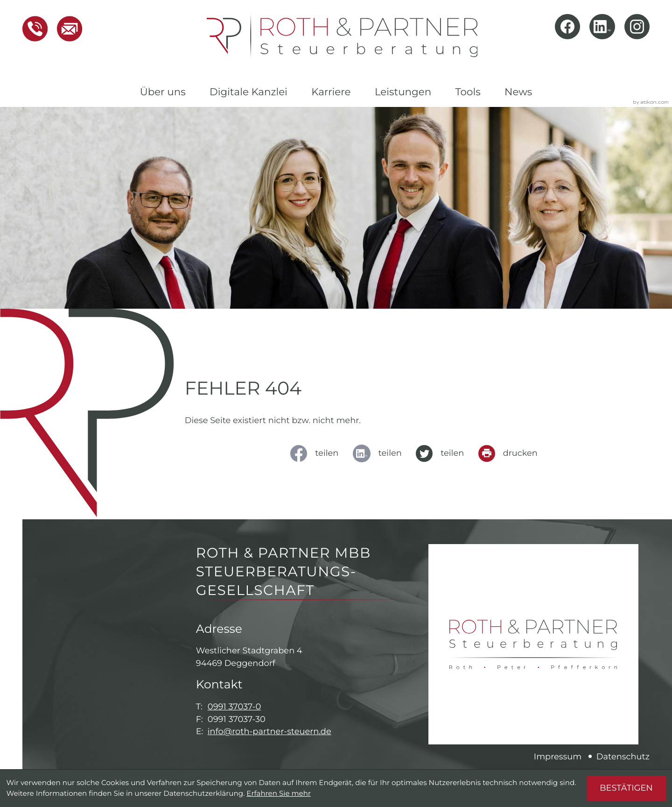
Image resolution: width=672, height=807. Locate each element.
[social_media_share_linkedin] (380, 453)
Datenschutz (623, 757)
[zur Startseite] (342, 36)
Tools (468, 92)
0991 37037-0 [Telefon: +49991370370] (234, 707)
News (518, 92)
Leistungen (403, 92)
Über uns (163, 92)
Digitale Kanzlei (248, 92)
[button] (35, 29)
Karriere (331, 92)
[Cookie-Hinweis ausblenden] (626, 788)
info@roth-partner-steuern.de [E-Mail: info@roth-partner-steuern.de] (269, 732)
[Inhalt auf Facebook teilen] (318, 453)
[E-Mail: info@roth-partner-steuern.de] (65, 29)
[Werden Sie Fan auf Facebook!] (567, 27)
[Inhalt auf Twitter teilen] (443, 453)
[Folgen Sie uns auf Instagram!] (637, 27)
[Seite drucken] (511, 453)
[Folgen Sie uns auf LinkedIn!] (602, 27)
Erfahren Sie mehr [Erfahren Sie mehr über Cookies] (279, 793)
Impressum (558, 757)
